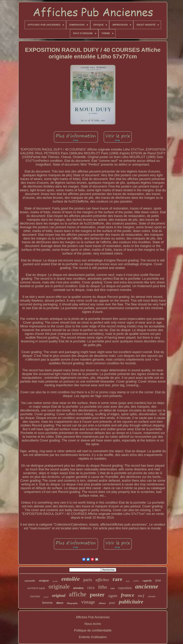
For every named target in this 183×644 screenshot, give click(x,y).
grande (55, 581)
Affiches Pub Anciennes (93, 617)
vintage (88, 602)
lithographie (72, 603)
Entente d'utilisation (93, 637)
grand (46, 597)
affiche (78, 594)
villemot (102, 603)
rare (117, 579)
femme (47, 603)
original (59, 596)
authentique (36, 588)
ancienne (147, 586)
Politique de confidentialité (93, 630)
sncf (141, 596)
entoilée (71, 579)
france (128, 595)
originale (59, 586)
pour (112, 603)
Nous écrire (93, 624)
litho (103, 587)
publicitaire (131, 602)
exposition (125, 588)
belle (128, 581)
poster (97, 595)
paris (88, 580)
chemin (151, 596)
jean (158, 580)
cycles (136, 581)
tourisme (35, 596)
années (78, 588)
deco (60, 603)
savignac (44, 581)
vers (112, 588)
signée (113, 596)
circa (91, 588)
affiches (102, 580)
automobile (30, 581)
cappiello (147, 581)
